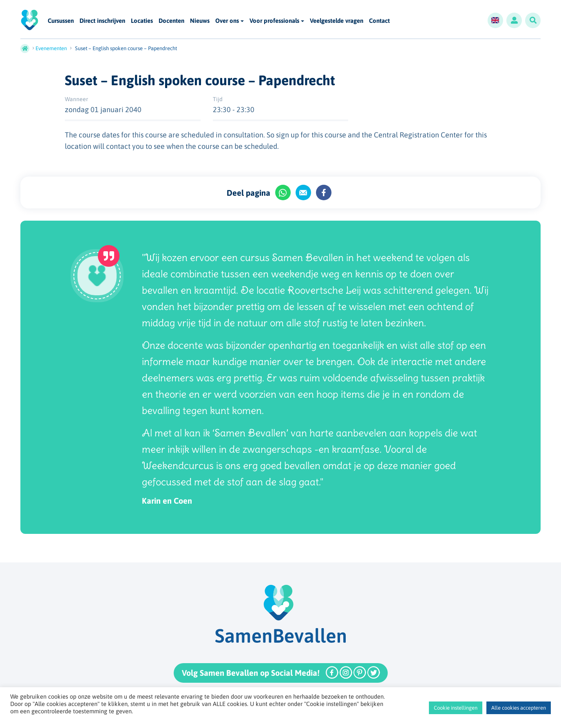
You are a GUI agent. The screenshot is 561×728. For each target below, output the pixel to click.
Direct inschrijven (102, 21)
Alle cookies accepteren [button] (519, 708)
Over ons (227, 21)
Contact (379, 21)
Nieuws (200, 21)
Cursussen (61, 21)
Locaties (142, 21)
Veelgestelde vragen (337, 21)
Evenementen (51, 48)
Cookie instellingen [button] (456, 708)
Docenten (171, 21)
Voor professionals (274, 21)
